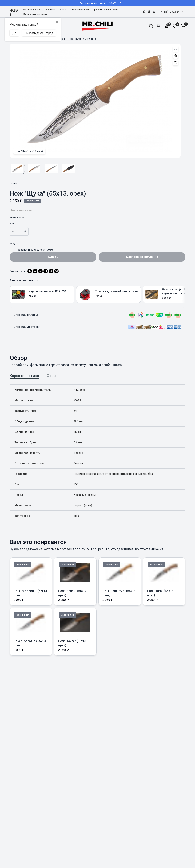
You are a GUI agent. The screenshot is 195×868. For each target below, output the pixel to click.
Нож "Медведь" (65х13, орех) (31, 593)
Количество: (17, 218)
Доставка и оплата (32, 10)
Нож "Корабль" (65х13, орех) (30, 643)
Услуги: (14, 243)
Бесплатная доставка (35, 14)
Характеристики (24, 376)
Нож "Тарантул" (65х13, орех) (119, 593)
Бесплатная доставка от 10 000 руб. (97, 3)
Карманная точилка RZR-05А (48, 291)
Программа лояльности (105, 10)
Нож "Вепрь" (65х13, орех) (73, 593)
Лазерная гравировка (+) (31, 250)
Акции (63, 10)
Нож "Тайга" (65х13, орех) (72, 643)
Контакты (51, 10)
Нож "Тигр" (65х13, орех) (161, 593)
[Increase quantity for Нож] (13, 231)
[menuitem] (33, 10)
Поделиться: (18, 271)
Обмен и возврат (80, 10)
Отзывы (54, 376)
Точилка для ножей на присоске (117, 291)
